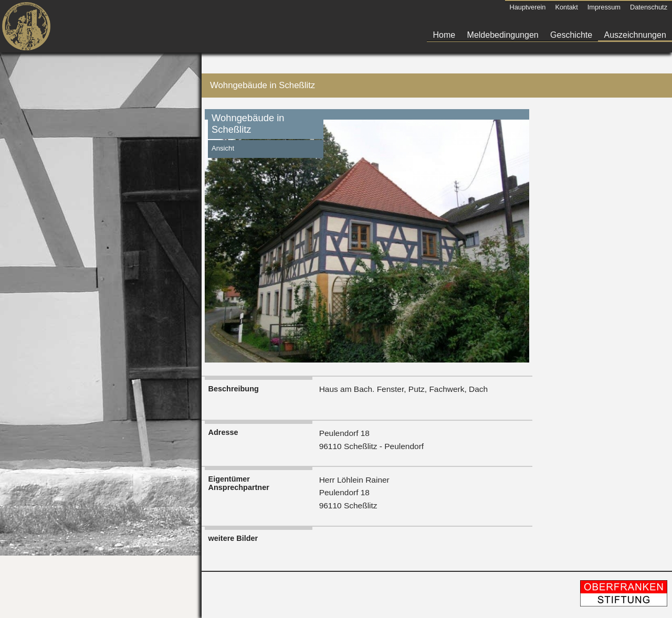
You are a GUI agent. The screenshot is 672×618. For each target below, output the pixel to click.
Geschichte (571, 35)
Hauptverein (527, 7)
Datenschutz (649, 7)
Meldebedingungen (503, 35)
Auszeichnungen (635, 35)
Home (444, 35)
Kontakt (566, 7)
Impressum (604, 7)
